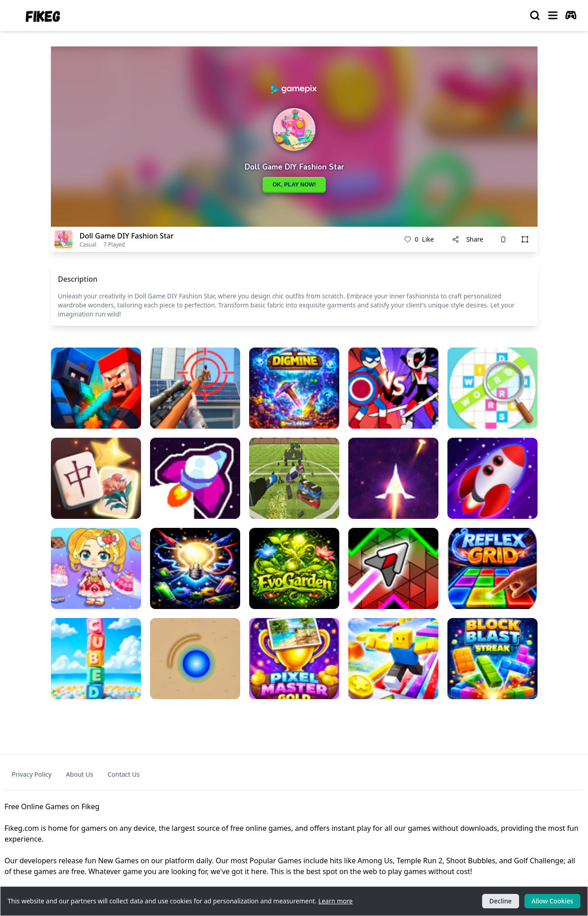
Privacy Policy (32, 774)
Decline (501, 901)
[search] (535, 15)
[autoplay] (571, 15)
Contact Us (124, 774)
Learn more (336, 901)
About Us (79, 774)
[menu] (553, 15)
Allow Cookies (552, 901)
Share (468, 239)
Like (419, 239)
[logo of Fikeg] (43, 16)
